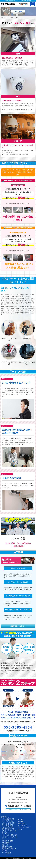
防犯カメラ (5, 845)
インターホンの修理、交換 (10, 835)
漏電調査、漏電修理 (8, 841)
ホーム (20, 829)
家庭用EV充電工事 (7, 847)
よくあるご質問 (22, 825)
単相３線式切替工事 (8, 825)
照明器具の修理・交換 (8, 829)
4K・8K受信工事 (7, 853)
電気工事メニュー (6, 817)
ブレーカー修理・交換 (8, 823)
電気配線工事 (6, 843)
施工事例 (21, 819)
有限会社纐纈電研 (16, 858)
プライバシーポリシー (24, 827)
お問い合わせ (22, 823)
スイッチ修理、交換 (8, 821)
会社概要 (21, 821)
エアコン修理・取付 (8, 827)
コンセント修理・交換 (8, 819)
